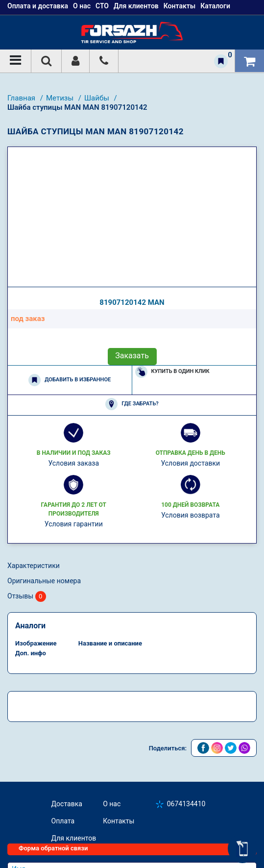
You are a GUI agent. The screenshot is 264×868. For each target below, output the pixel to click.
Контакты (119, 821)
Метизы (61, 98)
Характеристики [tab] (34, 566)
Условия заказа (73, 463)
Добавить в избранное (70, 380)
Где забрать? (132, 404)
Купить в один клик (172, 372)
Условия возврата (191, 515)
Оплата (63, 821)
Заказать (132, 356)
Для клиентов (74, 838)
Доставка (67, 804)
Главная (22, 98)
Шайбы (98, 98)
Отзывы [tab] (27, 597)
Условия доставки (190, 463)
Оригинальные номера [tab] (44, 581)
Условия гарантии (74, 524)
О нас (112, 804)
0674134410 (186, 804)
